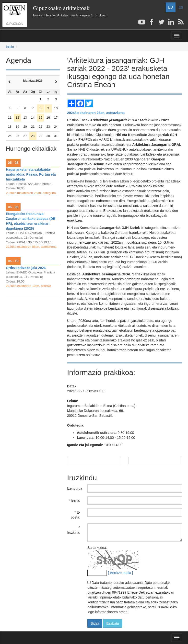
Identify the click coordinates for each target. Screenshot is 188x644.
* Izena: (74, 500)
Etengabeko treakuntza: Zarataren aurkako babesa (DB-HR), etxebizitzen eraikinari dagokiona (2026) (31, 221)
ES (181, 7)
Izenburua (75, 488)
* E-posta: (75, 515)
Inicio (10, 47)
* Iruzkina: (74, 530)
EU (170, 7)
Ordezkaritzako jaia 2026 (26, 268)
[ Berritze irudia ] (120, 573)
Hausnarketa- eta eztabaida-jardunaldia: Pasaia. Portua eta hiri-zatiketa (31, 174)
